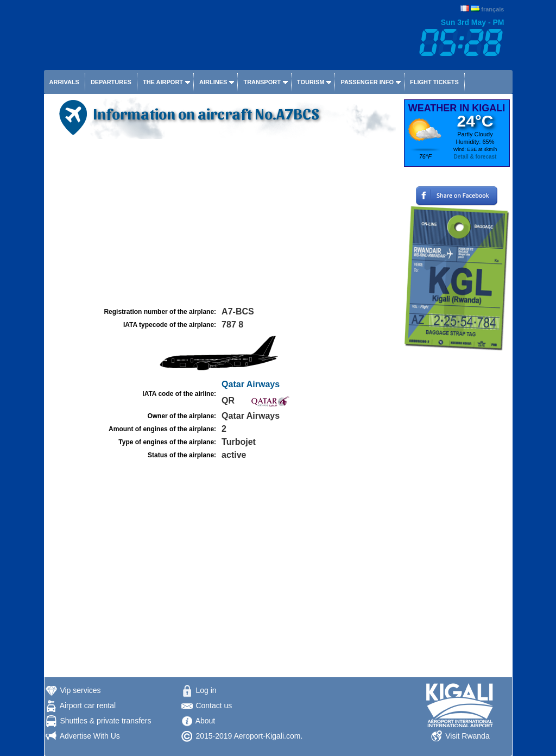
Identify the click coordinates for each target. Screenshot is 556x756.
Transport (262, 82)
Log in (206, 690)
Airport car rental (88, 705)
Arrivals (64, 82)
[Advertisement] (223, 223)
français (492, 9)
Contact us (214, 705)
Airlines (213, 82)
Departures (111, 82)
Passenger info (367, 82)
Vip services (80, 690)
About (206, 721)
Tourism (311, 82)
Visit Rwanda (467, 736)
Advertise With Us (90, 736)
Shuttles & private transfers (105, 721)
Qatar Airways (251, 384)
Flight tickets (434, 82)
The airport (163, 82)
